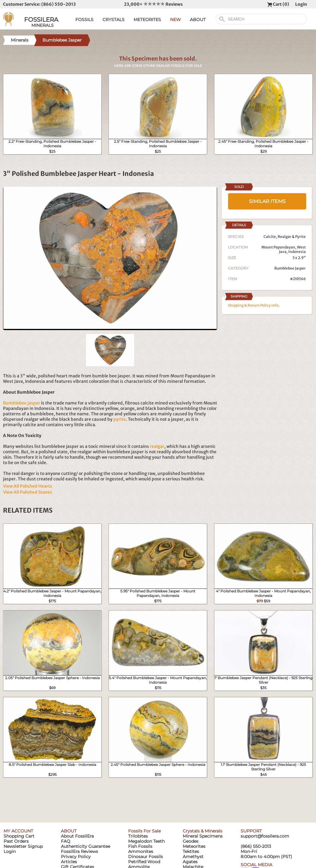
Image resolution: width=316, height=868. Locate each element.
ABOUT (198, 20)
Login (301, 4)
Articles (69, 862)
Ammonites (141, 851)
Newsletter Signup (23, 846)
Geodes (191, 841)
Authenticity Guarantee (85, 846)
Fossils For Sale (144, 831)
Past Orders (16, 841)
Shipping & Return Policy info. (254, 305)
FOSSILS (84, 20)
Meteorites (194, 846)
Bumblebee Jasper (290, 268)
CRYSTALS (114, 20)
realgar (157, 446)
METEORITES (147, 20)
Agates (190, 862)
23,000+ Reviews (153, 4)
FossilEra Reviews (79, 851)
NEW (175, 20)
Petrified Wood (144, 862)
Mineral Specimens (203, 836)
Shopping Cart (19, 836)
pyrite (120, 419)
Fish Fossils (140, 846)
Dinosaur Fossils (145, 857)
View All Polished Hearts (28, 486)
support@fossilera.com (265, 836)
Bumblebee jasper (22, 403)
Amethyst (193, 857)
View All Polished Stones (28, 492)
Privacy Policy (76, 857)
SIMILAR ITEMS (267, 201)
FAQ (66, 841)
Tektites (191, 851)
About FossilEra (77, 836)
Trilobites (138, 836)
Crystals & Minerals (202, 831)
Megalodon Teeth (146, 841)
